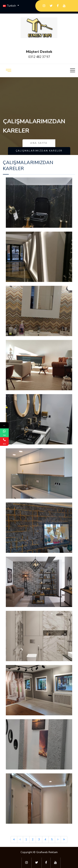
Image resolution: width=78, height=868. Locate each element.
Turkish (10, 6)
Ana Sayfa (39, 143)
